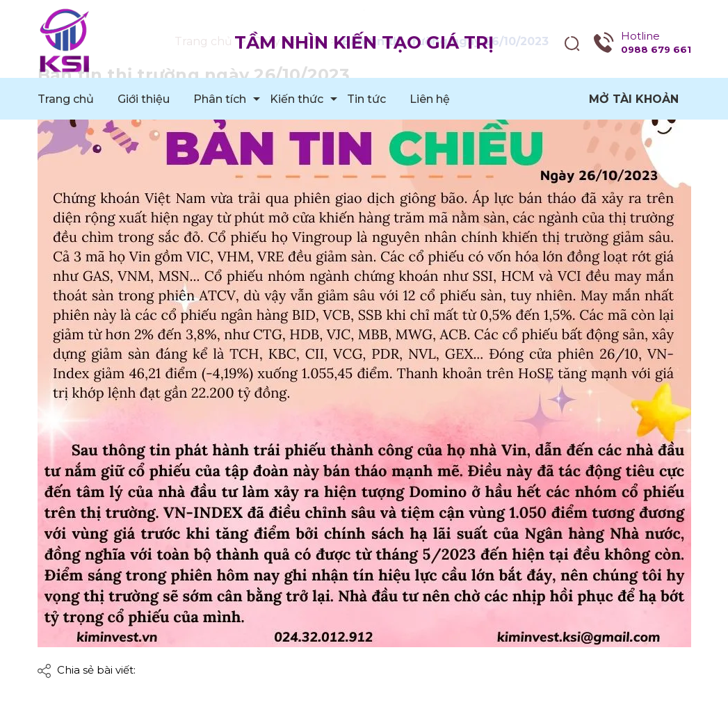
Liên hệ (430, 99)
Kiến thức (297, 99)
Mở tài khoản (634, 99)
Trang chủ (66, 99)
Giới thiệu (144, 99)
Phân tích (220, 99)
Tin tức (366, 99)
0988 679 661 (656, 49)
